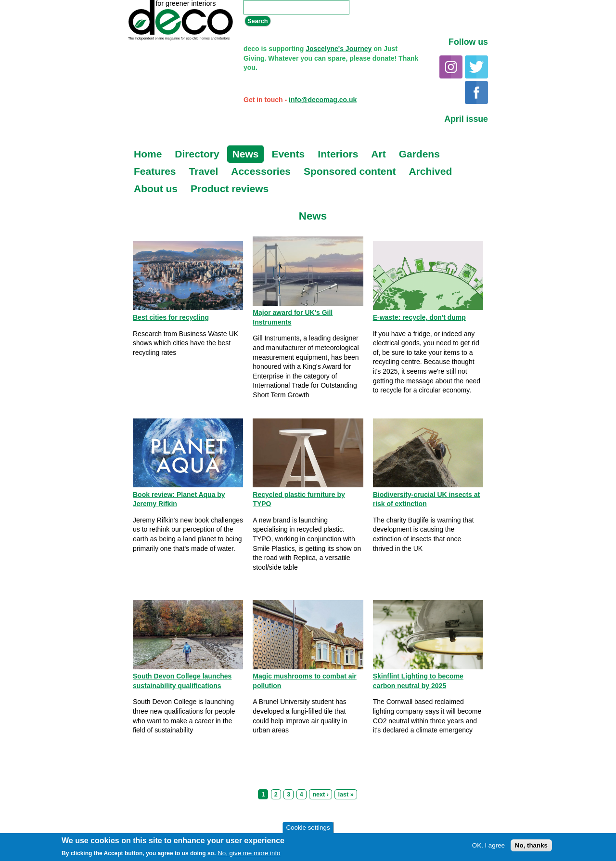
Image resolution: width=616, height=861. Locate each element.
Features (155, 171)
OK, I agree (488, 846)
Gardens (419, 154)
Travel (204, 171)
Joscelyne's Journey (339, 49)
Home (148, 154)
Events (288, 154)
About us (156, 189)
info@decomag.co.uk (323, 100)
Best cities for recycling (171, 317)
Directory (197, 154)
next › (321, 795)
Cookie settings (308, 828)
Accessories (261, 171)
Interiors (338, 154)
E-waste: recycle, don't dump (419, 317)
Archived (430, 171)
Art (378, 154)
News (246, 154)
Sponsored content (350, 171)
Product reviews (230, 189)
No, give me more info (249, 854)
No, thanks (531, 846)
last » (346, 795)
